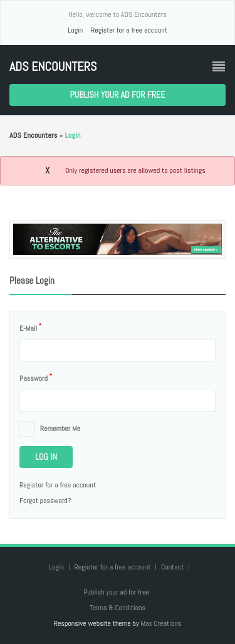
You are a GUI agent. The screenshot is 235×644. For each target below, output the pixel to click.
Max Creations (161, 623)
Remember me (60, 428)
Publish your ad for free (118, 95)
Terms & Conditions (118, 608)
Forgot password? (45, 501)
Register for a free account (129, 30)
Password (36, 378)
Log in (46, 457)
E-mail (30, 328)
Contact (173, 567)
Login (75, 30)
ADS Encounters (53, 67)
